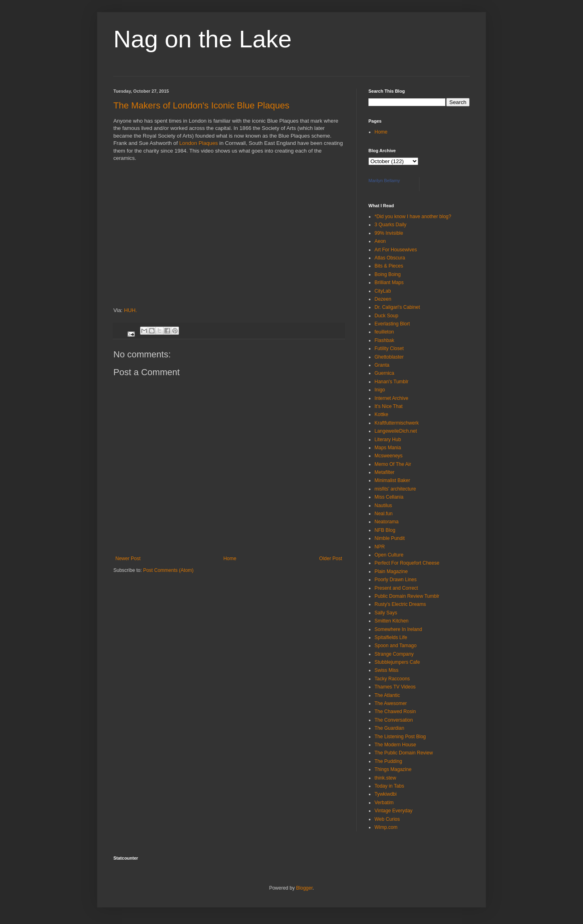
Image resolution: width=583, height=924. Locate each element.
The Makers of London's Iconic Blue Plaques (201, 105)
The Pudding (388, 761)
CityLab (383, 291)
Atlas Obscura (390, 258)
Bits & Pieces (389, 266)
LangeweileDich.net (396, 431)
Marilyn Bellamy (384, 181)
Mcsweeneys (388, 456)
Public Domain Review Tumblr (407, 596)
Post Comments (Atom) (168, 570)
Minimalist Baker (392, 480)
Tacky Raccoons (392, 679)
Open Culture (389, 555)
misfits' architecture (395, 489)
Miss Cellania (389, 497)
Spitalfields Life (391, 637)
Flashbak (384, 340)
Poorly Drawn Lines (396, 580)
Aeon (380, 241)
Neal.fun (384, 514)
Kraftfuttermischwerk (397, 423)
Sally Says (386, 613)
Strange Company (394, 654)
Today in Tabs (389, 786)
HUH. (130, 310)
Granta (382, 365)
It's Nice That (388, 406)
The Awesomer (391, 703)
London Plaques (199, 143)
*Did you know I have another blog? (413, 217)
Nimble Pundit (390, 538)
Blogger (304, 888)
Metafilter (384, 472)
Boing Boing (388, 274)
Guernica (384, 373)
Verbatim (384, 803)
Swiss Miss (386, 670)
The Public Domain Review (404, 753)
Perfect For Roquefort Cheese (407, 563)
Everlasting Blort (392, 324)
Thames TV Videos (395, 687)
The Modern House (395, 745)
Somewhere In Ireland (398, 629)
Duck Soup (386, 316)
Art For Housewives (396, 250)
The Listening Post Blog (400, 737)
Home (230, 559)
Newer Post (128, 559)
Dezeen (383, 299)
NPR (380, 547)
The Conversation (394, 720)
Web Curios (387, 819)
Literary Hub (388, 440)
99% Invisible (389, 233)
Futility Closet (389, 348)
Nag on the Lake (202, 39)
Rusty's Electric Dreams (400, 604)
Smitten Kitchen (392, 621)
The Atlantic (387, 695)
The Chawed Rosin (395, 712)
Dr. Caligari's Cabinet (397, 307)
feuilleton (384, 332)
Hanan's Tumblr (392, 382)
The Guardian (389, 728)
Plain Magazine (391, 571)
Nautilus (383, 506)
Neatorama (386, 522)
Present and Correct (396, 588)
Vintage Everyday (394, 811)
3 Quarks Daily (390, 225)
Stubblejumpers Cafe (397, 662)
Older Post (331, 559)
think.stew (385, 778)
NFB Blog (385, 530)
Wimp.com (386, 827)
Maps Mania (388, 448)
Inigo (380, 390)
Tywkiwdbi (386, 794)
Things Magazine (393, 769)
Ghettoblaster (389, 357)
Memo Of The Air (393, 464)
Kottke (381, 414)
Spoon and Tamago (396, 646)
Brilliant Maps (389, 283)
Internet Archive (391, 398)
